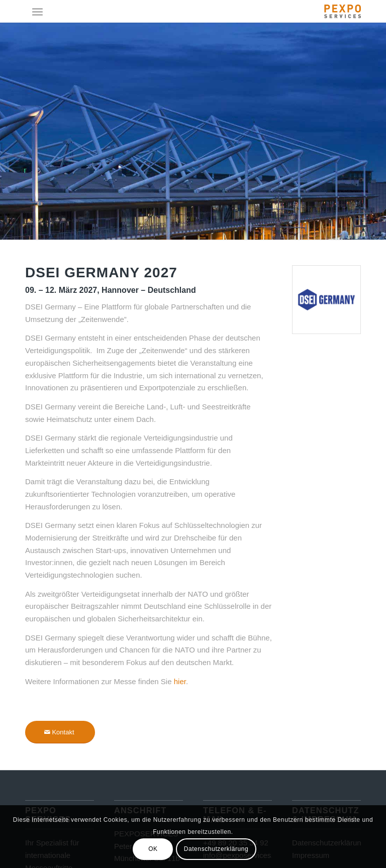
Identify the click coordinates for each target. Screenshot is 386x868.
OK (153, 849)
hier (180, 681)
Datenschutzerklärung (216, 849)
